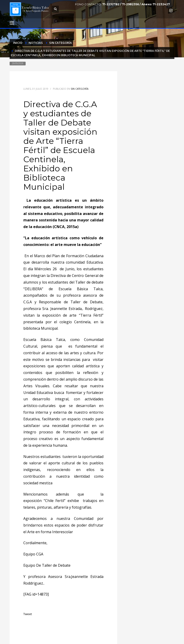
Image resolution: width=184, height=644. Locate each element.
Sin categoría (80, 89)
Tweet (28, 614)
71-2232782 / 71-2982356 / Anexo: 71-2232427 (136, 4)
